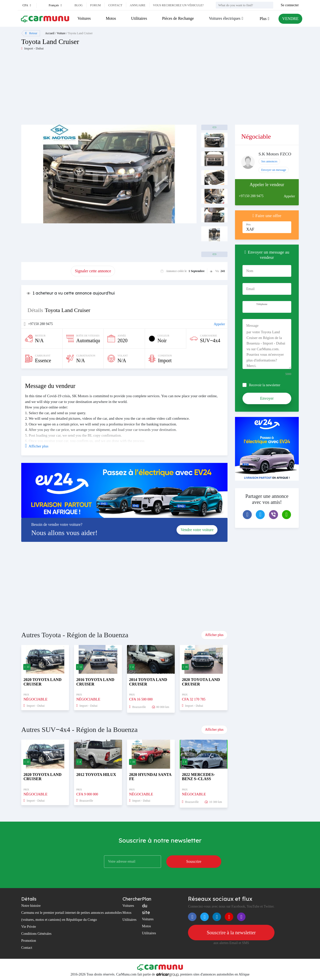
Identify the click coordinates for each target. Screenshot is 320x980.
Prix (248, 224)
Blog (79, 5)
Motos (111, 18)
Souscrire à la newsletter (231, 933)
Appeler (219, 324)
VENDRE (290, 19)
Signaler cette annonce (93, 271)
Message (252, 326)
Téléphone (262, 304)
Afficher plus (214, 635)
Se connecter (290, 5)
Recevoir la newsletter (265, 385)
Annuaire (138, 5)
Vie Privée (29, 927)
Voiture (61, 33)
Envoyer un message (274, 170)
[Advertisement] (91, 90)
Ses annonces (269, 161)
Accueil (50, 33)
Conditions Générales (36, 934)
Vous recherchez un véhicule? (178, 5)
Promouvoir (46, 271)
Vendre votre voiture (197, 530)
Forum (96, 5)
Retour (31, 33)
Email (250, 289)
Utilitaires (139, 18)
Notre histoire (31, 906)
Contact (115, 5)
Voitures (84, 18)
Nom (250, 271)
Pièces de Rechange (178, 18)
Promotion (29, 941)
